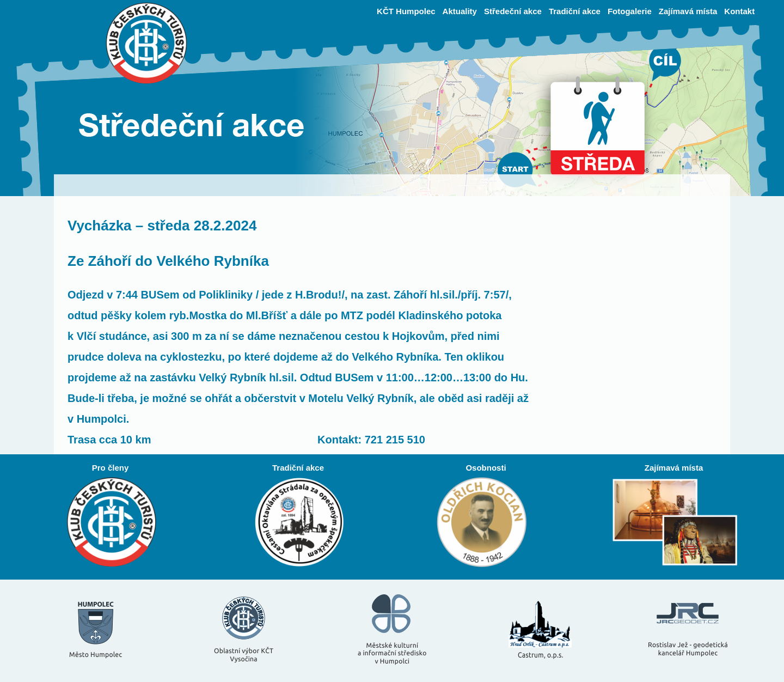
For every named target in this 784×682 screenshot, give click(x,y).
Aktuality (460, 11)
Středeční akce (513, 11)
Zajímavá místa (688, 11)
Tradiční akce (575, 11)
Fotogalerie (630, 11)
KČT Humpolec (406, 11)
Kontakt (739, 11)
